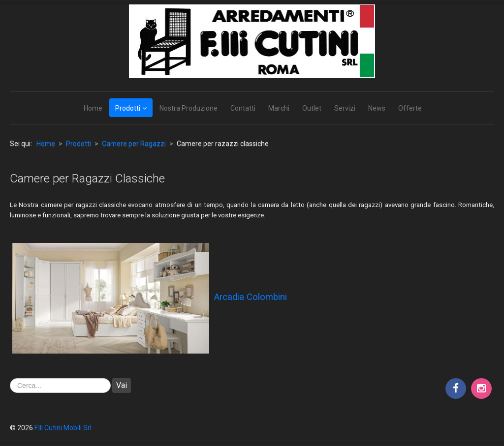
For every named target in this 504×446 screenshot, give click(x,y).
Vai (122, 385)
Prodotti (128, 108)
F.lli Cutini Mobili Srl (63, 428)
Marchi (279, 108)
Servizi (345, 108)
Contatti (243, 108)
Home (93, 108)
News (377, 108)
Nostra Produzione (189, 108)
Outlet (312, 108)
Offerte (410, 108)
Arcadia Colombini (251, 297)
